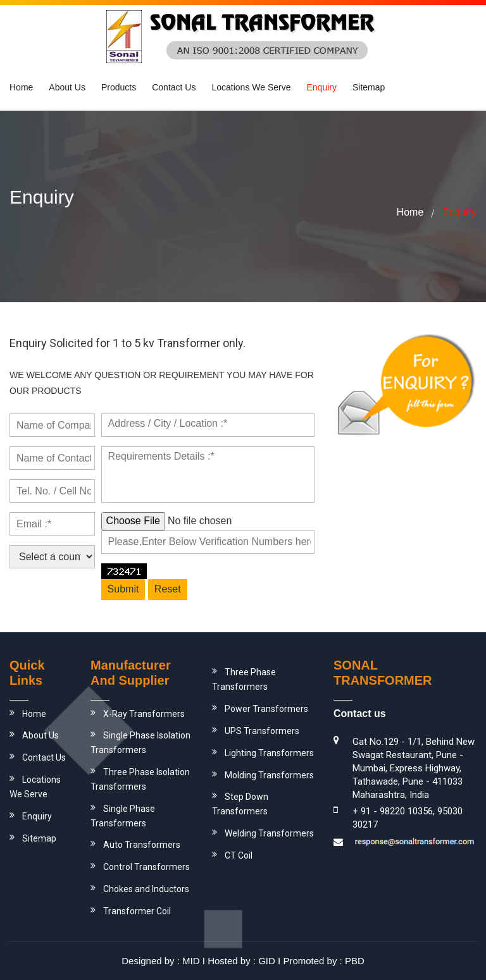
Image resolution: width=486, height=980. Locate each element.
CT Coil (239, 855)
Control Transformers (146, 867)
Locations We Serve (251, 87)
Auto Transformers (142, 845)
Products (119, 87)
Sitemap (369, 87)
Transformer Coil (137, 911)
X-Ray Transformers (144, 714)
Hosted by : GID (241, 961)
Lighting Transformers (269, 753)
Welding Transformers (269, 833)
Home (21, 87)
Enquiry (321, 87)
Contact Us (174, 87)
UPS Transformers (262, 731)
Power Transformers (266, 709)
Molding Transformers (269, 775)
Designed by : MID (160, 961)
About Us (40, 735)
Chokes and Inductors (146, 889)
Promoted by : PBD (323, 961)
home (410, 212)
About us (67, 87)
